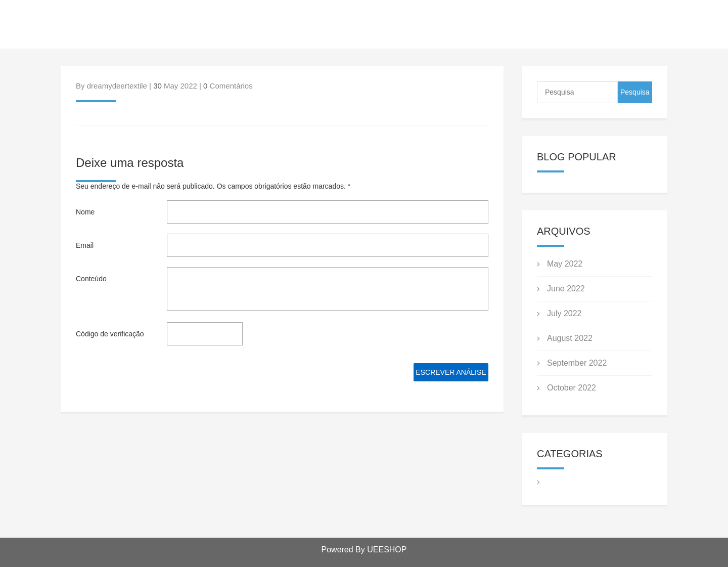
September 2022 (577, 363)
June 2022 (566, 289)
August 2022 (570, 338)
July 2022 (564, 313)
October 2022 (572, 388)
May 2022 (565, 264)
